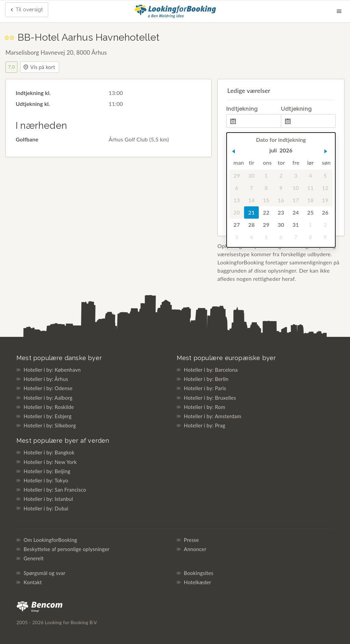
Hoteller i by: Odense (48, 388)
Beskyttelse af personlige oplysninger (66, 549)
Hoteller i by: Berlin (206, 379)
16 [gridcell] (281, 200)
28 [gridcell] (251, 225)
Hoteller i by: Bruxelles (210, 398)
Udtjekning (296, 109)
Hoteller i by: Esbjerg (48, 416)
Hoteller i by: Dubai (46, 508)
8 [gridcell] (266, 188)
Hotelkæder (198, 582)
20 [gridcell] (237, 212)
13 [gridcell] (237, 200)
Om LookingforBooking (50, 540)
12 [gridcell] (325, 188)
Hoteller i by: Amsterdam (213, 416)
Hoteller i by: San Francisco (55, 490)
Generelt (34, 558)
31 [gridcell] (296, 225)
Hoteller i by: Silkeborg (50, 425)
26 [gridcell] (325, 212)
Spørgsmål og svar (44, 573)
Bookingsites (199, 573)
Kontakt (33, 582)
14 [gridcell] (251, 200)
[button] (233, 151)
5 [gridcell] (325, 175)
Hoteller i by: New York (50, 462)
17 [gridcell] (296, 200)
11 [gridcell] (311, 188)
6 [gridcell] (237, 188)
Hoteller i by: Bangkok (49, 452)
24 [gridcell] (296, 212)
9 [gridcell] (281, 188)
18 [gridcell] (311, 200)
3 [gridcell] (295, 175)
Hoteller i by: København (52, 370)
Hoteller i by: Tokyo (46, 480)
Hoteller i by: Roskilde (49, 407)
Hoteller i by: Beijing (47, 471)
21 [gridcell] (251, 212)
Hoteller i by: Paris (205, 388)
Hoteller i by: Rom (205, 407)
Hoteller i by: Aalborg (48, 398)
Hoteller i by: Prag (205, 425)
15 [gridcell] (266, 200)
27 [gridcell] (237, 225)
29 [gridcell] (237, 175)
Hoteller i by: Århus (46, 379)
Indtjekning (242, 109)
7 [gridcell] (251, 188)
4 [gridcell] (311, 175)
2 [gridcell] (281, 175)
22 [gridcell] (266, 212)
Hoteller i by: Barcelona (211, 370)
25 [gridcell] (311, 212)
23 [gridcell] (281, 212)
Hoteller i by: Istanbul (48, 499)
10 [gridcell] (296, 188)
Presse (191, 540)
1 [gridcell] (266, 175)
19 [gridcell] (325, 200)
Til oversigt (26, 10)
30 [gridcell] (251, 175)
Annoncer (195, 549)
